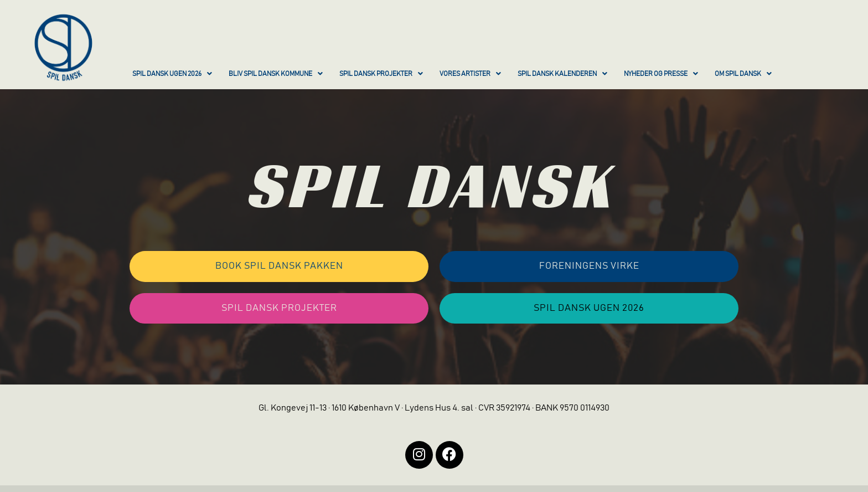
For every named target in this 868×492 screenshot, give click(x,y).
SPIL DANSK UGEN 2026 (172, 74)
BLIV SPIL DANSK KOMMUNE (276, 74)
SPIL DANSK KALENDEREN (562, 74)
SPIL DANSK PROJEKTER (381, 74)
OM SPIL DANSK (743, 74)
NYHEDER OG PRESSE (661, 74)
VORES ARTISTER (470, 74)
